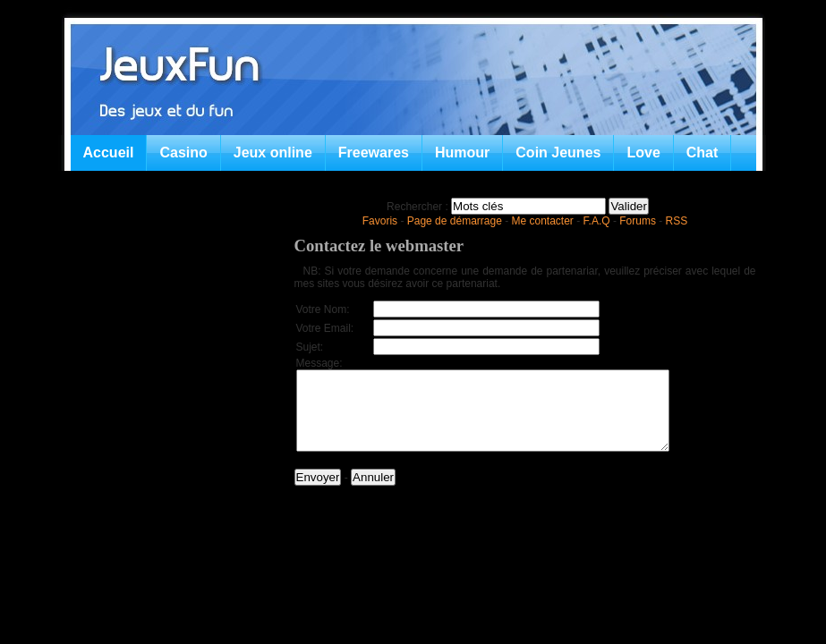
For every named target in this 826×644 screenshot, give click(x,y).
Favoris (380, 221)
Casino (183, 153)
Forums (638, 221)
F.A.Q (597, 221)
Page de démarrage (455, 221)
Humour (462, 153)
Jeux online (273, 153)
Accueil (109, 153)
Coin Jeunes (558, 153)
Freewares (374, 153)
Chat (703, 153)
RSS (677, 221)
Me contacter (543, 221)
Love (643, 153)
